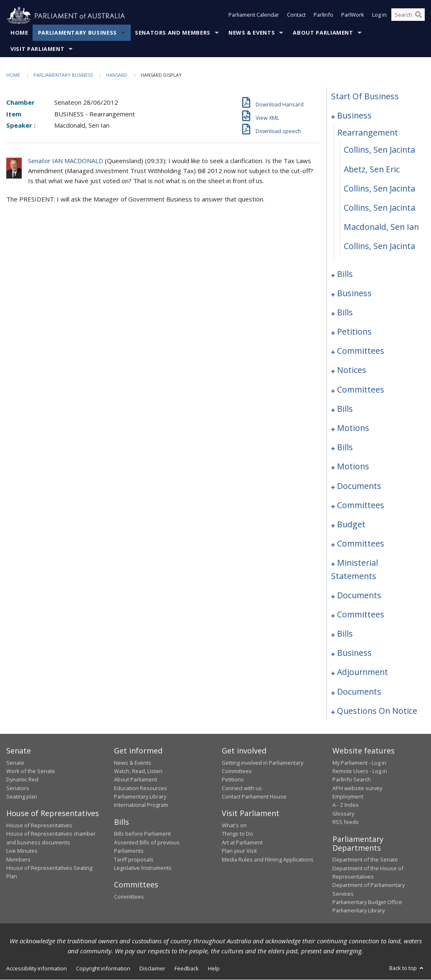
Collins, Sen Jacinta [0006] (379, 208)
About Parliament (323, 33)
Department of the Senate (365, 860)
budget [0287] (351, 525)
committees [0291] (361, 544)
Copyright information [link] (103, 969)
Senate (15, 763)
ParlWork (353, 16)
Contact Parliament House (254, 797)
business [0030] (354, 293)
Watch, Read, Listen (138, 771)
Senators (18, 788)
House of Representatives (39, 826)
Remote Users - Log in (360, 771)
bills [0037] (345, 313)
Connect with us (242, 788)
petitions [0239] (354, 332)
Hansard (117, 75)
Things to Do (237, 834)
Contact (296, 16)
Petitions (233, 780)
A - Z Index (346, 805)
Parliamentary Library (140, 797)
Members (18, 859)
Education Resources (141, 788)
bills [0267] (345, 447)
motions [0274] (353, 467)
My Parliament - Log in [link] (359, 763)
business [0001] (354, 116)
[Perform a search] (418, 16)
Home (19, 33)
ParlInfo (323, 16)
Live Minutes (22, 851)
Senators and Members (173, 33)
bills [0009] (345, 274)
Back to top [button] (407, 968)
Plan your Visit (239, 851)
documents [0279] (359, 486)
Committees (129, 897)
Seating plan (22, 797)
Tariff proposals (134, 859)
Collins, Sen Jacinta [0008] (379, 246)
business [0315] (354, 653)
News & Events (252, 33)
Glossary (343, 814)
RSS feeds (346, 822)
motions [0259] (353, 428)
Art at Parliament (242, 842)
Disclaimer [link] (152, 969)
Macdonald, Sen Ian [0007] (381, 227)
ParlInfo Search (352, 780)
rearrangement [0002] (368, 133)
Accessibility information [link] (37, 969)
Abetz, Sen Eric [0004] (372, 169)
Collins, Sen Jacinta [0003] (379, 150)
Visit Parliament (37, 49)
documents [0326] (359, 692)
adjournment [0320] (363, 672)
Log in (379, 16)
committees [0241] (361, 351)
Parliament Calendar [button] (254, 16)
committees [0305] (361, 615)
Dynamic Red (22, 780)
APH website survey (357, 788)
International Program (141, 805)
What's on (234, 826)
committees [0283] (361, 505)
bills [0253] (345, 409)
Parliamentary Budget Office (367, 902)
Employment (348, 797)
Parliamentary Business (77, 33)
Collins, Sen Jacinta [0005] (379, 188)
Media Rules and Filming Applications (268, 859)
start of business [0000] (365, 97)
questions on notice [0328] (377, 711)
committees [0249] (361, 389)
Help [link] (214, 969)
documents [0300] (359, 595)
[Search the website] (408, 16)
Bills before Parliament (142, 834)
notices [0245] (352, 370)
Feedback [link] (187, 969)
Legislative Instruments (143, 868)
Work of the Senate (31, 771)
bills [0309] (345, 634)
